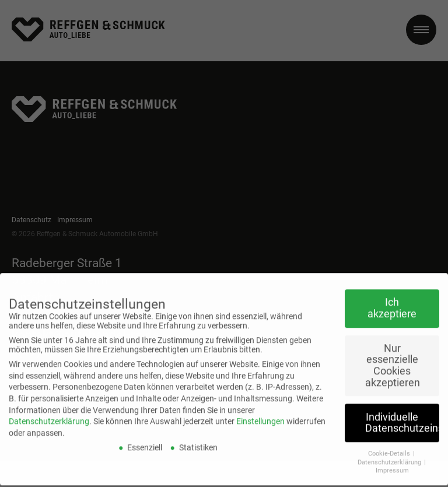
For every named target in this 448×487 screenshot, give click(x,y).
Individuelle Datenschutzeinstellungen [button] (402, 414)
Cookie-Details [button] (390, 444)
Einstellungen (260, 412)
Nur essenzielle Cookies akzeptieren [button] (393, 356)
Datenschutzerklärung (49, 412)
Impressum (392, 461)
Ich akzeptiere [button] (392, 299)
